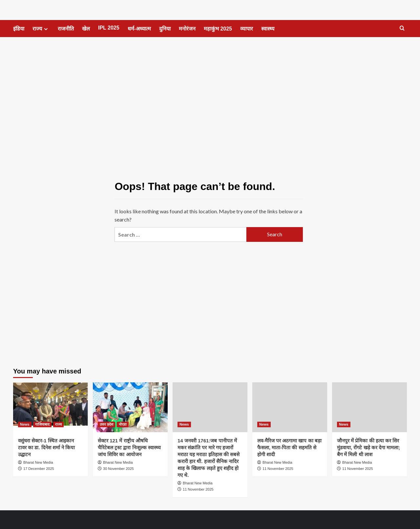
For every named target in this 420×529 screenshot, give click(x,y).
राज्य (41, 29)
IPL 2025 (109, 28)
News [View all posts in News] (25, 424)
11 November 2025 (198, 489)
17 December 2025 (39, 469)
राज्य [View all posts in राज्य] (58, 424)
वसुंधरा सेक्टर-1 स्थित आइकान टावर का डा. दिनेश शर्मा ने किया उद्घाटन (46, 447)
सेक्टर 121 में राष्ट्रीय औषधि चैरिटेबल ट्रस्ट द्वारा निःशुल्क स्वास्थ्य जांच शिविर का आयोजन (129, 447)
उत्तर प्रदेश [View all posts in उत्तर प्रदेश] (106, 424)
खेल (86, 29)
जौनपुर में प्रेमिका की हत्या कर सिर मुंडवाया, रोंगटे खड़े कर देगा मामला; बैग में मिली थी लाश (368, 447)
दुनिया (165, 29)
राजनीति (66, 29)
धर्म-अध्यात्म (139, 29)
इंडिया (19, 29)
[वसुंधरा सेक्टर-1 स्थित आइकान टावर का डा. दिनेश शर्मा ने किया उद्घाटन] (51, 407)
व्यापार (247, 29)
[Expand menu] (46, 29)
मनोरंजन (187, 29)
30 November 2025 (118, 469)
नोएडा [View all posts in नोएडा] (123, 424)
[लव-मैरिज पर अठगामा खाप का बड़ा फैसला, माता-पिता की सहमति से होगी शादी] (290, 407)
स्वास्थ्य (268, 29)
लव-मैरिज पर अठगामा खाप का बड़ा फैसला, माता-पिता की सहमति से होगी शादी (289, 447)
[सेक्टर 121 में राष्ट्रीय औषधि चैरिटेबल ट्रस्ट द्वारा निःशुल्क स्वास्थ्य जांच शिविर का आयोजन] (130, 407)
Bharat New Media (38, 462)
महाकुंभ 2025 (218, 29)
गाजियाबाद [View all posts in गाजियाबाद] (42, 424)
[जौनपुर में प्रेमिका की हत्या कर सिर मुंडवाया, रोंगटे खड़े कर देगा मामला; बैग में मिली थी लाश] (369, 407)
